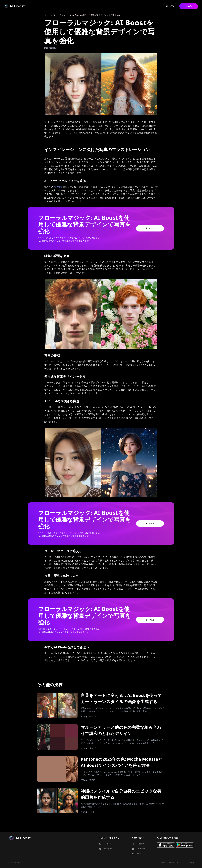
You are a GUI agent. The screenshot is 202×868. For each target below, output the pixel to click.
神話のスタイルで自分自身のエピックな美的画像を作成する (121, 794)
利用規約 (190, 863)
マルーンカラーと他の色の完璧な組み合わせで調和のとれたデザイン (121, 730)
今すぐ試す (150, 228)
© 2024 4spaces (15, 863)
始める (189, 6)
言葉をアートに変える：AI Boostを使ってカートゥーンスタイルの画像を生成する (121, 698)
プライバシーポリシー (169, 863)
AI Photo (58, 187)
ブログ (47, 15)
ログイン (170, 6)
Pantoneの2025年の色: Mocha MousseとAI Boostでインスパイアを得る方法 (122, 762)
